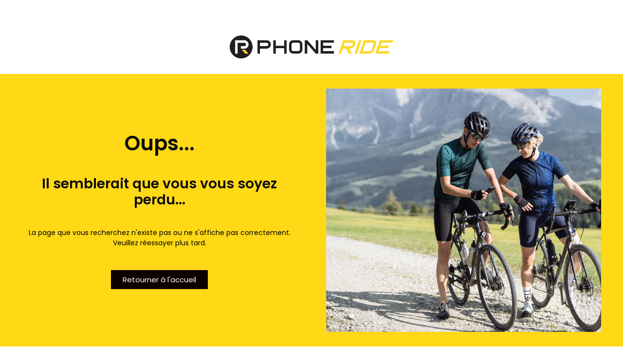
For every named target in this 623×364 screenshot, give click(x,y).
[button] (159, 280)
